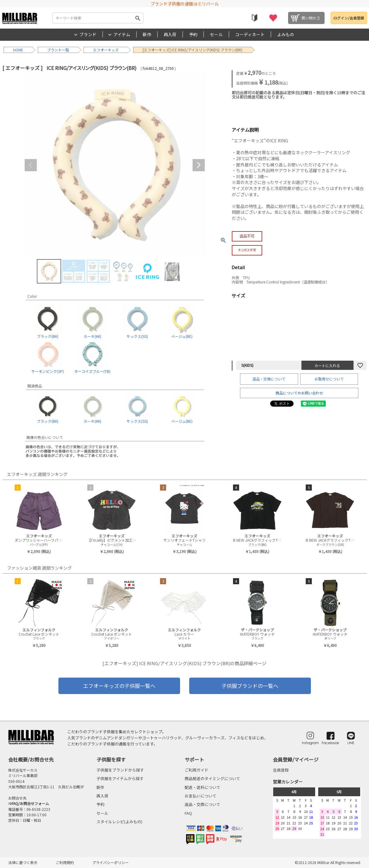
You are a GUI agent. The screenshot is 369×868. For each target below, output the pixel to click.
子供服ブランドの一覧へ (250, 686)
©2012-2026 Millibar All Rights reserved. (328, 862)
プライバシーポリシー (110, 862)
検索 (138, 18)
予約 (193, 34)
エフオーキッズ (106, 50)
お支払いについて (200, 796)
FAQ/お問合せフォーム (30, 803)
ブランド (88, 34)
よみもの (286, 34)
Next (199, 165)
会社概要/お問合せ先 (31, 759)
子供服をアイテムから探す (120, 778)
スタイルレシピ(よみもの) (119, 822)
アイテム (122, 34)
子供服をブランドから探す (120, 770)
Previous (31, 165)
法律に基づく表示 (23, 862)
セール (216, 34)
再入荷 (170, 34)
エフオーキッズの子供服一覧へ (119, 686)
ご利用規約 (65, 862)
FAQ (188, 813)
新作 (147, 34)
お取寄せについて (329, 379)
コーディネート (250, 34)
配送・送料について (202, 787)
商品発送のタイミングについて (212, 778)
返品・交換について (269, 379)
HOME (18, 50)
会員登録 (281, 770)
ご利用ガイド (197, 770)
